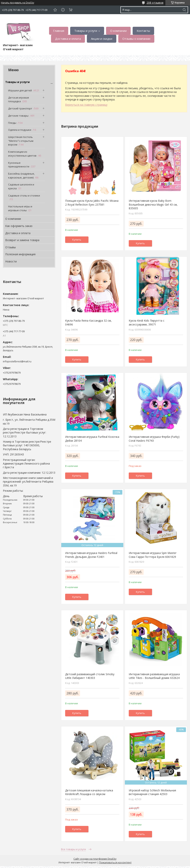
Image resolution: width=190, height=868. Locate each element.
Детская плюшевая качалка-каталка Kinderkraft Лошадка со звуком (89, 792)
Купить (77, 240)
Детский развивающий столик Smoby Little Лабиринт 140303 (90, 676)
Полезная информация (20, 254)
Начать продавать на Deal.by (18, 3)
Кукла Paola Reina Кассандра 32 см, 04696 (88, 322)
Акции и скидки (102, 39)
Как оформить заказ (19, 226)
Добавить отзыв (55, 10)
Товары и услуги (86, 31)
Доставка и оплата (68, 39)
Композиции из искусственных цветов (22, 154)
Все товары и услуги (73, 849)
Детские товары (18, 116)
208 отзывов (155, 3)
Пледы (12, 123)
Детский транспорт (20, 108)
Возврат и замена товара (22, 240)
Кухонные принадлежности (19, 165)
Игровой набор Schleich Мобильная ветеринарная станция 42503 (152, 792)
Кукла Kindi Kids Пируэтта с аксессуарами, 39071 (147, 322)
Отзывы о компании (136, 39)
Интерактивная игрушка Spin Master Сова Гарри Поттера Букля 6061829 (153, 555)
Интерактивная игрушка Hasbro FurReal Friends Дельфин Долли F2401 (91, 555)
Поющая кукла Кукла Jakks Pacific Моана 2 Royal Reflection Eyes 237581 (92, 203)
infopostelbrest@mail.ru (17, 361)
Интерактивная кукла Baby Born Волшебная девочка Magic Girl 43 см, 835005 (153, 204)
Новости (11, 261)
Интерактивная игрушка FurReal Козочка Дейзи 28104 (92, 439)
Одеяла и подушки (20, 130)
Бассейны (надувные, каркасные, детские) (21, 176)
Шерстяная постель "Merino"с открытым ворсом (21, 141)
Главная (59, 31)
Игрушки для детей (20, 90)
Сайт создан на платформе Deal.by (95, 859)
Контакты (143, 31)
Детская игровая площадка (19, 100)
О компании (118, 31)
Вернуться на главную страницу (86, 105)
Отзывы (10, 247)
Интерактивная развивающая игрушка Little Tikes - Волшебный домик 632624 (154, 676)
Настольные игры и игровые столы (20, 208)
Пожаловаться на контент (115, 862)
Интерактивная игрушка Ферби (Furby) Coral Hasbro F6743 (154, 439)
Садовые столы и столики (24, 196)
